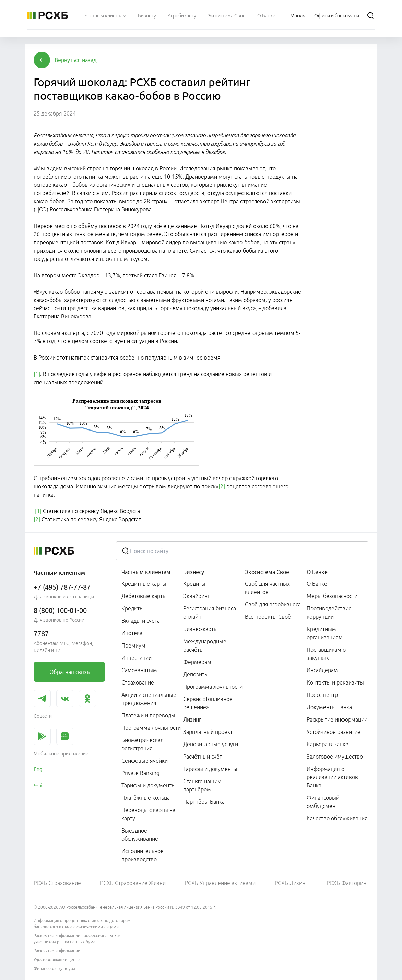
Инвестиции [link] (137, 658)
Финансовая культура (54, 969)
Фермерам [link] (197, 662)
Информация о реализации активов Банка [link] (332, 777)
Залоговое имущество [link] (335, 757)
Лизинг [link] (192, 719)
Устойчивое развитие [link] (334, 732)
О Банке (317, 572)
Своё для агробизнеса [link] (273, 604)
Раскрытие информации (57, 951)
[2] (222, 486)
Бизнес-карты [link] (200, 629)
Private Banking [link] (140, 773)
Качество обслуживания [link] (337, 818)
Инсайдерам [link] (322, 670)
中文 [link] (39, 785)
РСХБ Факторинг (347, 883)
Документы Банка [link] (329, 707)
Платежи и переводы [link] (148, 715)
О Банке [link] (317, 584)
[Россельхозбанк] (48, 15)
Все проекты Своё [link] (268, 617)
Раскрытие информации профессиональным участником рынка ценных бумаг (77, 939)
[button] (76, 60)
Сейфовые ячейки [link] (145, 761)
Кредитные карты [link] (144, 584)
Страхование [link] (138, 682)
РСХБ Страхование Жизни (133, 883)
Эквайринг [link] (196, 596)
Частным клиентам (146, 572)
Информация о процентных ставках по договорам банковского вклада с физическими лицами (82, 924)
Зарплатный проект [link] (208, 732)
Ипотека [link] (132, 633)
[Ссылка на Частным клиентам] (105, 15)
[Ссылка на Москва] (298, 15)
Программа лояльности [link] (151, 728)
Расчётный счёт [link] (203, 757)
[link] (69, 672)
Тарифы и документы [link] (149, 785)
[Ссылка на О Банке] (266, 15)
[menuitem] (105, 15)
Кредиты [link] (133, 608)
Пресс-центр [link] (322, 695)
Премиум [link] (133, 645)
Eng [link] (38, 769)
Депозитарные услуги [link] (211, 744)
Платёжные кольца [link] (146, 798)
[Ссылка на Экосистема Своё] (227, 15)
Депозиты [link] (196, 674)
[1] (37, 374)
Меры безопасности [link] (332, 596)
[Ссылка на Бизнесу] (147, 15)
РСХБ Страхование (57, 883)
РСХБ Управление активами (220, 883)
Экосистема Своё (267, 572)
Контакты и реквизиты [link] (335, 682)
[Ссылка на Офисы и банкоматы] (337, 15)
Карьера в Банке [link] (328, 744)
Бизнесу (194, 572)
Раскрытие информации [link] (337, 719)
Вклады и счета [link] (141, 621)
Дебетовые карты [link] (144, 596)
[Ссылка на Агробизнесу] (182, 15)
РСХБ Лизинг (291, 883)
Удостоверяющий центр (57, 960)
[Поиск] (370, 15)
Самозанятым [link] (139, 670)
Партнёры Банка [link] (204, 802)
